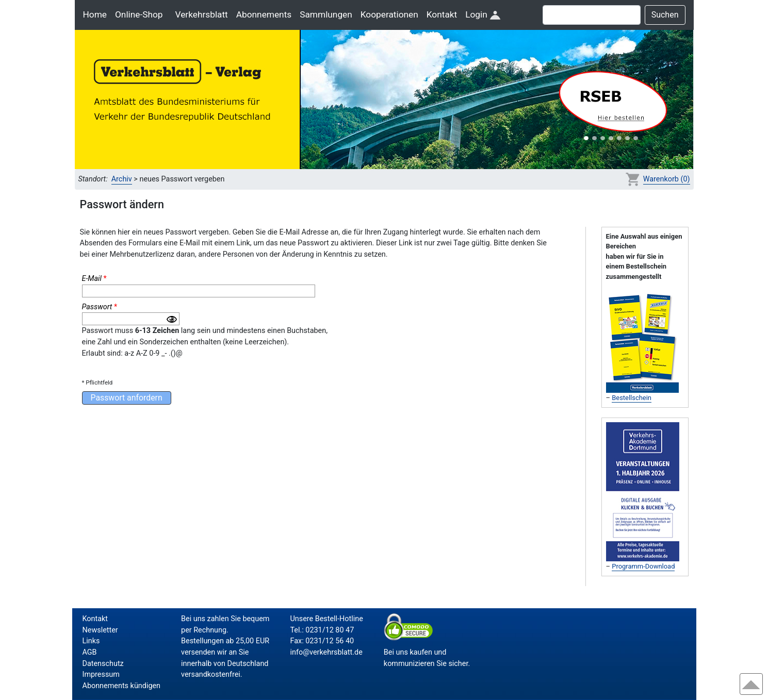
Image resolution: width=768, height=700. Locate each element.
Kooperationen (389, 14)
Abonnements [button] (264, 14)
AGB (90, 652)
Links (91, 641)
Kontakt (442, 14)
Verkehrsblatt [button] (202, 14)
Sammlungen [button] (326, 14)
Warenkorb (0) (667, 179)
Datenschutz (103, 664)
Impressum (101, 674)
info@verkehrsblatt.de (326, 652)
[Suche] (592, 15)
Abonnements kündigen (122, 686)
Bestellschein (632, 398)
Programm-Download (643, 566)
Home (95, 14)
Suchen (665, 15)
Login (483, 14)
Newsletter (100, 630)
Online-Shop (139, 14)
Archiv (122, 179)
